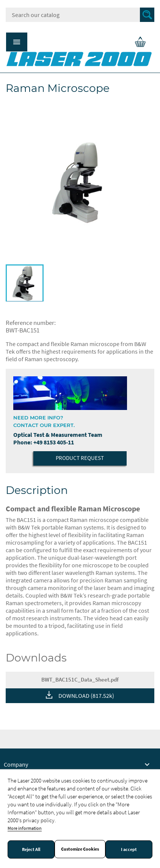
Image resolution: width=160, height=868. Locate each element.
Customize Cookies (80, 849)
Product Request (80, 458)
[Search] (80, 15)
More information (25, 828)
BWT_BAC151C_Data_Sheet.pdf (80, 679)
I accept (129, 849)
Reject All (31, 849)
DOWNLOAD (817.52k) (86, 696)
